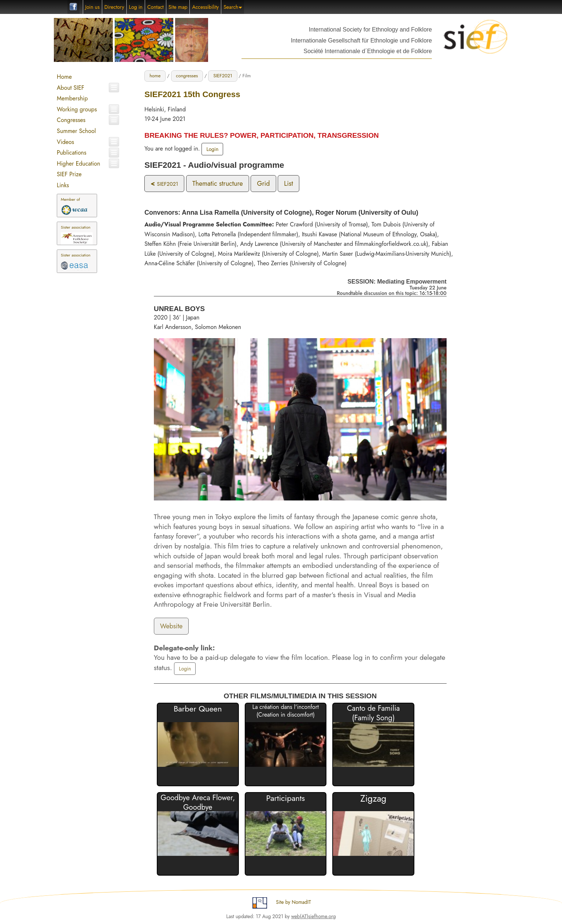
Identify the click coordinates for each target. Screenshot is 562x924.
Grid (263, 184)
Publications (72, 153)
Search (233, 7)
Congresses (71, 120)
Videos (65, 142)
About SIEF (71, 88)
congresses (187, 76)
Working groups (77, 109)
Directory (114, 7)
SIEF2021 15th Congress (192, 94)
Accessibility (205, 7)
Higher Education (78, 164)
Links (63, 185)
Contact (156, 7)
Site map (178, 7)
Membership (72, 98)
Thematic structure (218, 184)
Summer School (76, 131)
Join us (93, 7)
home (155, 76)
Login (212, 149)
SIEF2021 (223, 76)
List (288, 184)
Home (64, 77)
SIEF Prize (69, 174)
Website (171, 626)
